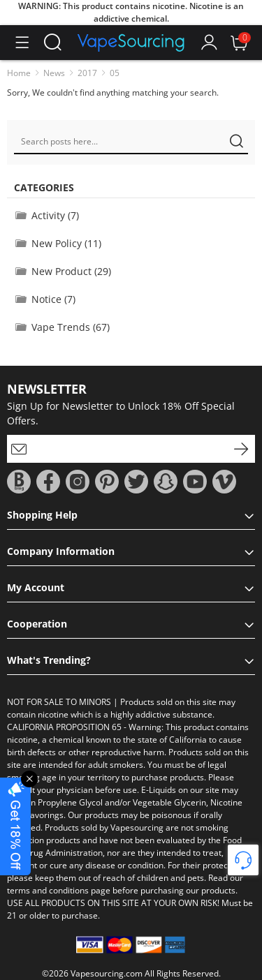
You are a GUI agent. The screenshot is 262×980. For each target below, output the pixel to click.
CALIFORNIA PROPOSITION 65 (64, 727)
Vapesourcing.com (107, 973)
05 (115, 73)
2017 (87, 73)
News (54, 73)
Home (19, 73)
